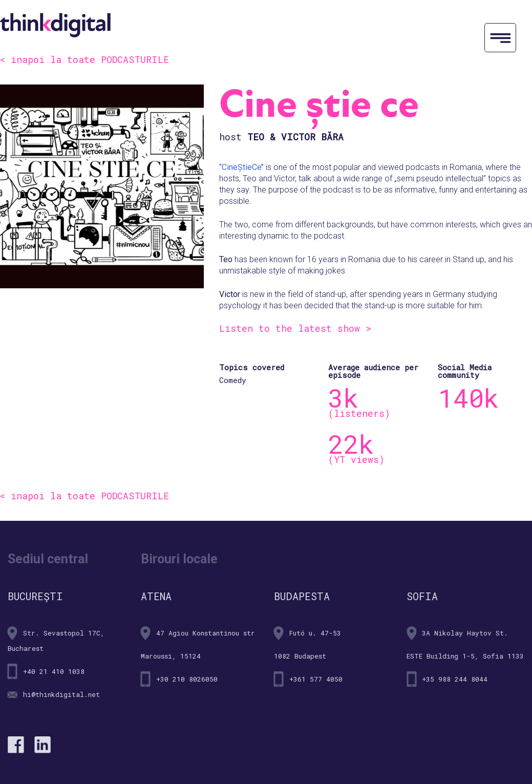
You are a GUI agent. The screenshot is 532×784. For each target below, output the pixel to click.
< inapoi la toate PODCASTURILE (84, 59)
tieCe (252, 167)
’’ (262, 167)
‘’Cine (228, 167)
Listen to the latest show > (295, 328)
